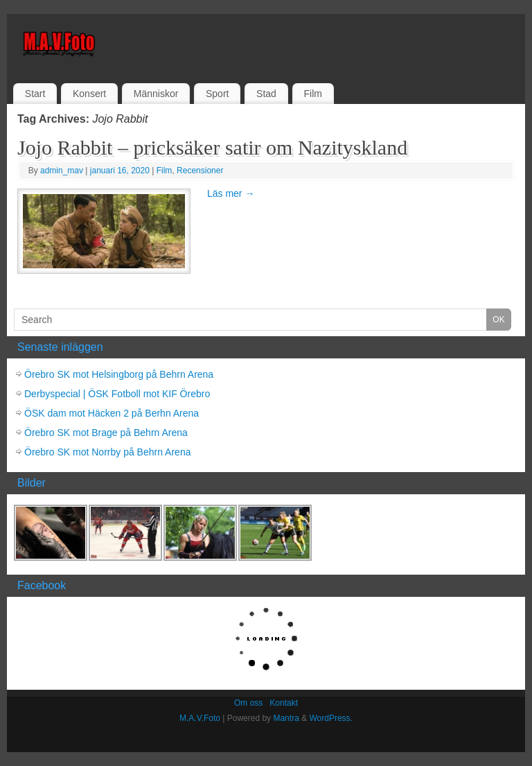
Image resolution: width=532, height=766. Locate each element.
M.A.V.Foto (200, 718)
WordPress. (330, 718)
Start (35, 94)
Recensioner (200, 171)
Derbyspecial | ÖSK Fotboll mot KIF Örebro (117, 394)
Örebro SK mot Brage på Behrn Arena (106, 433)
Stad (266, 94)
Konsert (89, 94)
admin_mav (62, 171)
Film (312, 94)
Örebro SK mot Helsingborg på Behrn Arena (119, 374)
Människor (156, 94)
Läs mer (231, 193)
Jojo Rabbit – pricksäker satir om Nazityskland (212, 147)
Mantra (286, 718)
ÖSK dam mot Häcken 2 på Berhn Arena (112, 413)
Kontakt (284, 703)
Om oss (248, 703)
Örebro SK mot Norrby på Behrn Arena (107, 452)
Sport (217, 94)
